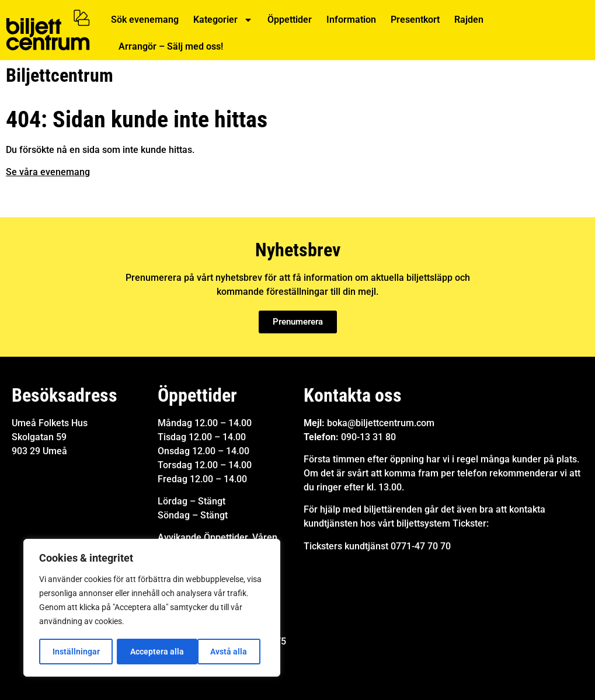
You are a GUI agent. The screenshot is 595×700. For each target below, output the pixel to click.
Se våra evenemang (48, 172)
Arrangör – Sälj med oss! (171, 46)
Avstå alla (149, 652)
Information (351, 20)
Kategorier (223, 20)
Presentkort (415, 20)
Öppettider (290, 20)
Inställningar (76, 652)
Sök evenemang (145, 20)
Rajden (469, 20)
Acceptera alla (225, 652)
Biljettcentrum (60, 75)
